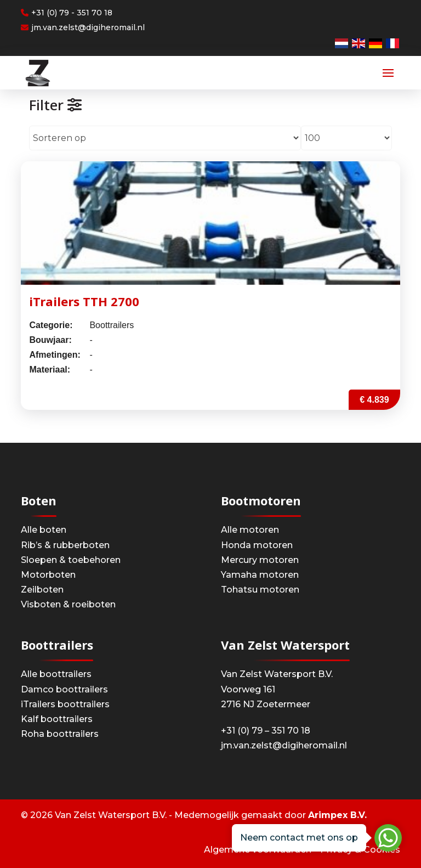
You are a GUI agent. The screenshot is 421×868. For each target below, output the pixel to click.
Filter (55, 105)
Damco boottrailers (64, 689)
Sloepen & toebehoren (71, 560)
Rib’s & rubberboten (65, 545)
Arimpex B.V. (337, 815)
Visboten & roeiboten (68, 604)
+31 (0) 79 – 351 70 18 (266, 731)
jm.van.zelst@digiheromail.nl (83, 27)
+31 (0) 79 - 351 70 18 (67, 13)
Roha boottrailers (60, 734)
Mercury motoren (260, 560)
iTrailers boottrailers (65, 704)
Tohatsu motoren (260, 590)
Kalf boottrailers (57, 719)
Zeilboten (42, 590)
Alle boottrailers (56, 674)
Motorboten (48, 575)
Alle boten (44, 530)
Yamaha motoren (260, 575)
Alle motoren (250, 530)
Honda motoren (257, 545)
